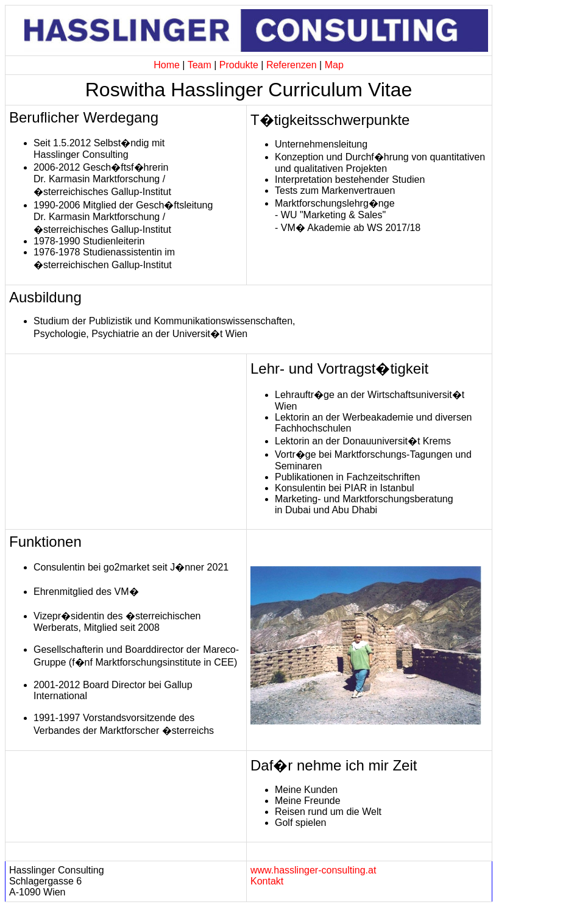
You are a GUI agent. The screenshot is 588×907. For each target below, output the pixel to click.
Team (200, 65)
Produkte (239, 65)
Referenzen (292, 65)
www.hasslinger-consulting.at (313, 870)
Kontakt (267, 881)
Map (334, 65)
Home (167, 65)
